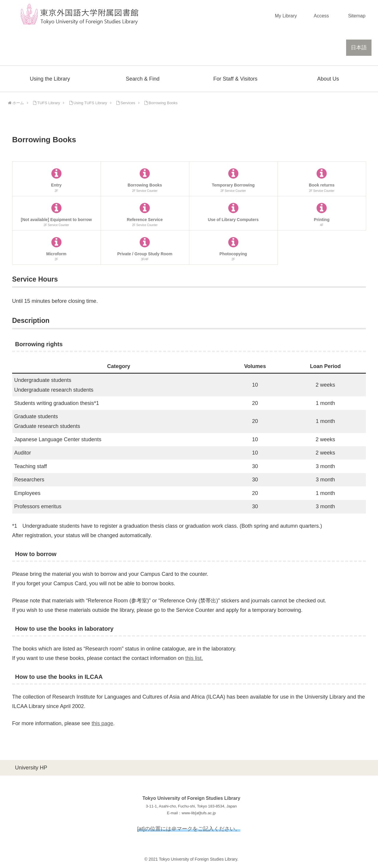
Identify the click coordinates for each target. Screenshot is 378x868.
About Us (328, 79)
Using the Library (50, 79)
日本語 (359, 48)
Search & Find (143, 79)
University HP (31, 768)
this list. (194, 658)
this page (102, 723)
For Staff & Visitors (235, 79)
